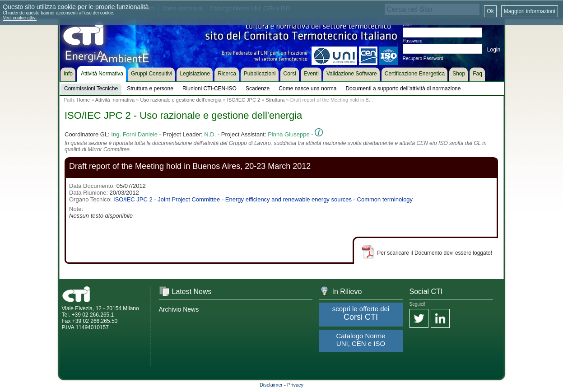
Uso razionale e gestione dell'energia (181, 100)
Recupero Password (423, 58)
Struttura (275, 100)
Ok (490, 11)
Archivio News (179, 309)
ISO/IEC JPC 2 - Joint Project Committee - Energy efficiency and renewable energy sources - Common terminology (263, 199)
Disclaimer (271, 385)
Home (83, 100)
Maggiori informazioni (530, 11)
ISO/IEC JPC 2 (244, 100)
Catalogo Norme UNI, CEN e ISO (361, 340)
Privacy (295, 385)
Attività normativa (115, 100)
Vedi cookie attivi (20, 18)
